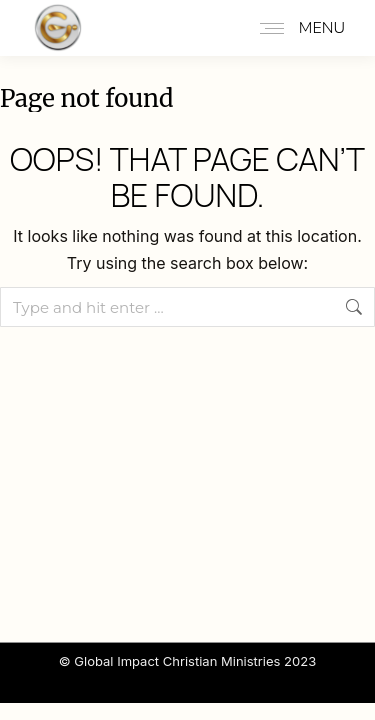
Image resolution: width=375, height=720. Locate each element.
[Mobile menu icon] (297, 28)
